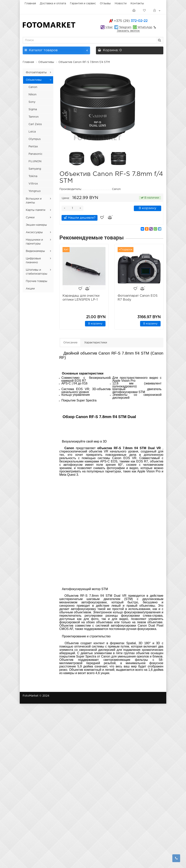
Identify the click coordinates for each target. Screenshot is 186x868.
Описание (70, 343)
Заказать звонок (128, 31)
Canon (33, 87)
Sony (32, 102)
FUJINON (35, 161)
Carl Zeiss (35, 124)
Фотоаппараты (36, 73)
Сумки (30, 218)
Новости (121, 4)
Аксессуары (34, 232)
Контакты (137, 4)
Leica (32, 132)
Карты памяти (36, 210)
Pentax (33, 147)
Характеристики (96, 343)
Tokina (33, 176)
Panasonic (35, 154)
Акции (30, 289)
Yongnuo (35, 191)
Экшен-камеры (36, 225)
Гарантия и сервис (83, 4)
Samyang (35, 169)
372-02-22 (131, 21)
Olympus (35, 139)
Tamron (34, 117)
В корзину (148, 208)
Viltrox (33, 184)
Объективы (46, 62)
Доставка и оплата (53, 4)
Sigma (33, 109)
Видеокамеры (35, 251)
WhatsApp (145, 27)
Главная (30, 4)
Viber (109, 27)
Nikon (33, 95)
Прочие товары (37, 281)
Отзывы (105, 4)
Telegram (125, 27)
